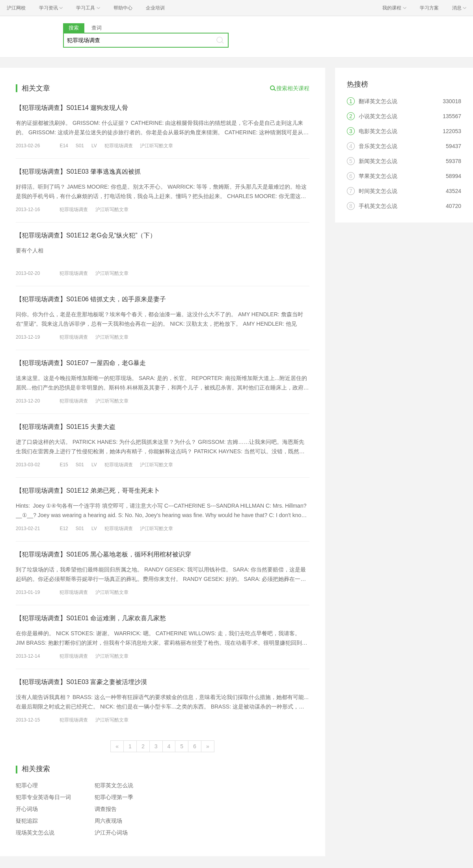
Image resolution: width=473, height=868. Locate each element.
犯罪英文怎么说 (114, 785)
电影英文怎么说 (378, 131)
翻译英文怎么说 (378, 101)
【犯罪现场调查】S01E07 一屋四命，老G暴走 (81, 363)
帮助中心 (123, 8)
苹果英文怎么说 (378, 176)
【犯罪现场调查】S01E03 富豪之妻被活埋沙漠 (81, 682)
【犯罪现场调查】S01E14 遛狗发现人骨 (72, 108)
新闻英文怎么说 (378, 161)
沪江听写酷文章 (156, 146)
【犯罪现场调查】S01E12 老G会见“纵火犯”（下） (86, 235)
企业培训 (155, 8)
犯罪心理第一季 (114, 797)
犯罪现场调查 (119, 146)
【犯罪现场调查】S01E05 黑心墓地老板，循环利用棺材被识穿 (103, 554)
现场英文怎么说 (35, 833)
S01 (80, 146)
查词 (97, 28)
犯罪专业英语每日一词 (43, 797)
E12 (64, 529)
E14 (64, 146)
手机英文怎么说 (378, 206)
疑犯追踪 (27, 821)
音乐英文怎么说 (378, 146)
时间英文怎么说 (378, 191)
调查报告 (106, 809)
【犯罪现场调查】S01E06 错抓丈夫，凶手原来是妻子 (91, 299)
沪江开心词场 (111, 833)
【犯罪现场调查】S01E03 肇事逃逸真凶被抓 (78, 172)
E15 (64, 465)
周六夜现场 (108, 821)
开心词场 (27, 809)
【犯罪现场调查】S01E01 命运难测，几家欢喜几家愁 (91, 618)
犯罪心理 (27, 785)
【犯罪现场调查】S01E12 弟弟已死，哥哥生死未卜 (88, 491)
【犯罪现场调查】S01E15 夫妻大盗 (66, 427)
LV (94, 146)
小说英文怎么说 (378, 116)
